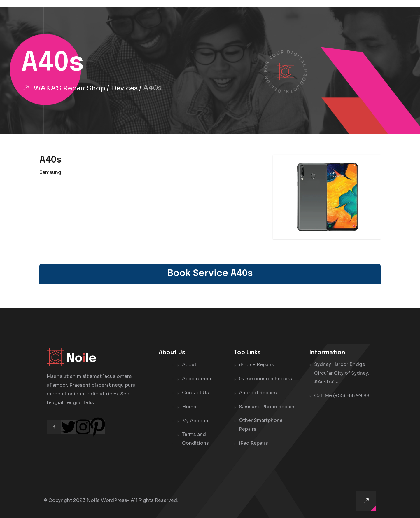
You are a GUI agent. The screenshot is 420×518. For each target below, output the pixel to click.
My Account (196, 419)
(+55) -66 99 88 (351, 396)
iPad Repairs (253, 442)
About (189, 364)
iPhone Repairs (257, 364)
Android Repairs (258, 392)
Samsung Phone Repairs (267, 405)
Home (189, 405)
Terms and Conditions (195, 437)
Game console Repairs (265, 378)
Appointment (198, 378)
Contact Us (195, 392)
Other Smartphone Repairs (261, 424)
